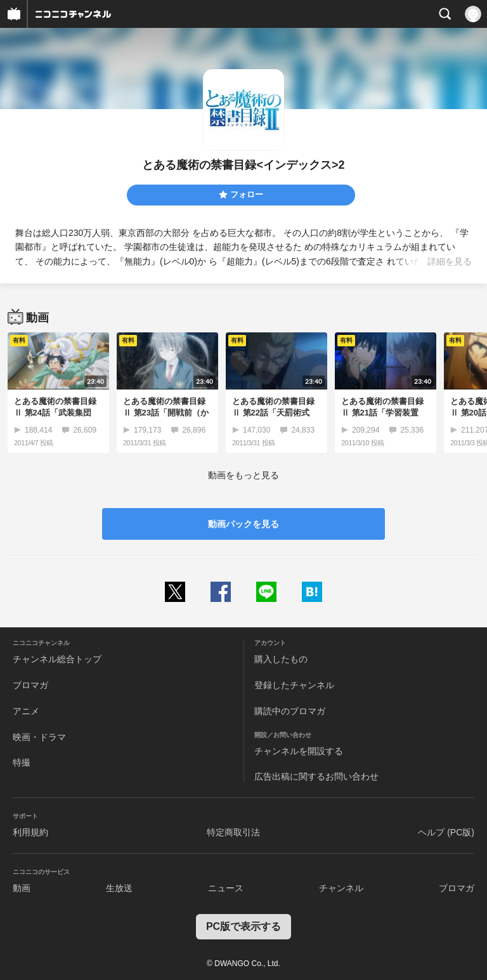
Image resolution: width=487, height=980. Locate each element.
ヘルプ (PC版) (446, 832)
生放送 (119, 888)
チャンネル (341, 888)
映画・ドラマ (39, 737)
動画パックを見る (243, 524)
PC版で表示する (243, 926)
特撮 (22, 762)
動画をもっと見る (243, 475)
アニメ (26, 711)
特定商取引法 (233, 832)
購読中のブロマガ (290, 711)
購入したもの (281, 659)
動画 (22, 888)
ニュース (226, 888)
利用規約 (30, 832)
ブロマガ (30, 685)
